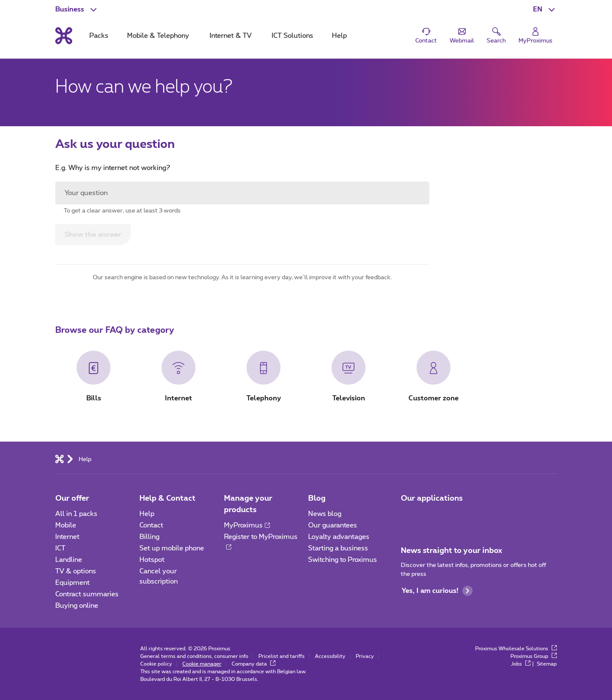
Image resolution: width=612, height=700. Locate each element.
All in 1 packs (76, 514)
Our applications (432, 499)
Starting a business (338, 548)
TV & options (76, 571)
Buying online (77, 606)
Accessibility (330, 656)
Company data (254, 664)
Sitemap (547, 664)
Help (147, 514)
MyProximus (247, 525)
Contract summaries (87, 594)
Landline (69, 560)
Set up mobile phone (172, 548)
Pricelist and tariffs (282, 656)
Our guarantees (333, 525)
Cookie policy (156, 664)
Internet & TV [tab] (231, 36)
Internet (67, 537)
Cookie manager (202, 664)
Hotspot (152, 560)
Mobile (66, 525)
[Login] (535, 36)
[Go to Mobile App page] (408, 516)
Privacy (365, 656)
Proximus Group (534, 656)
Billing (149, 537)
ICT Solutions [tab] (292, 36)
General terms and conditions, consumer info (194, 656)
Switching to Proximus (343, 560)
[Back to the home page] (64, 36)
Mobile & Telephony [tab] (158, 36)
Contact (151, 525)
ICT (60, 548)
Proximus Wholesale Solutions (516, 649)
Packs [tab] (99, 36)
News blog (325, 514)
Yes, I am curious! (437, 591)
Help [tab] (339, 36)
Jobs (521, 664)
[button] (545, 9)
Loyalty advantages (339, 537)
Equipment (72, 583)
